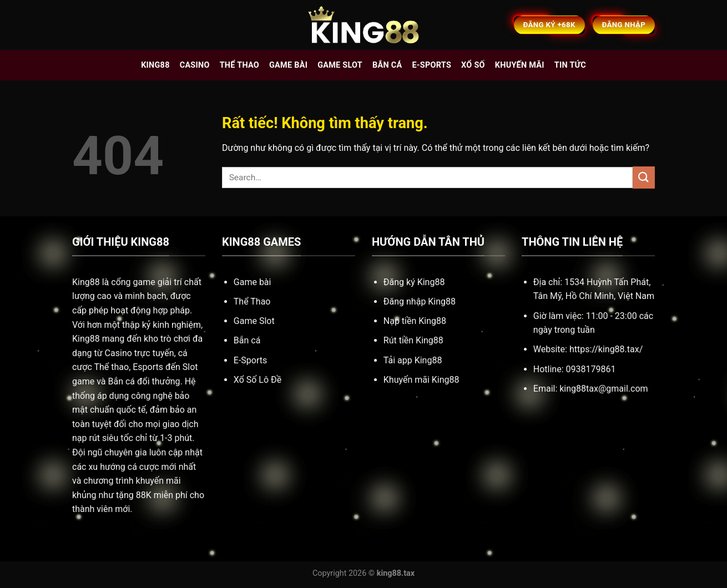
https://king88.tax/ (606, 349)
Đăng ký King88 (414, 282)
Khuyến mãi (520, 65)
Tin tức (570, 65)
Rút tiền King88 (413, 340)
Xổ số (473, 65)
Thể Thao (252, 301)
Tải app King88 (413, 360)
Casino (195, 65)
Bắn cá (387, 65)
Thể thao (239, 65)
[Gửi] (644, 177)
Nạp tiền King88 (415, 321)
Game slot (340, 65)
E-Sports (250, 360)
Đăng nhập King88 (420, 301)
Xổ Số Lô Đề (258, 380)
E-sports (431, 65)
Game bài (288, 65)
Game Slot (254, 321)
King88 (155, 65)
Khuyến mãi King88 (421, 380)
